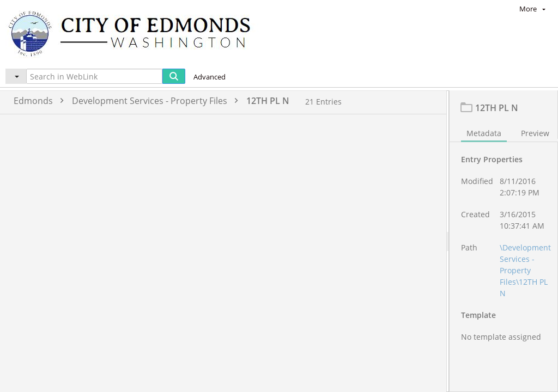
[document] (504, 253)
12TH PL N (268, 101)
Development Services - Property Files (158, 101)
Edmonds (41, 101)
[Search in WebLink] (94, 76)
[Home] (135, 33)
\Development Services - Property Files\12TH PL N (525, 294)
